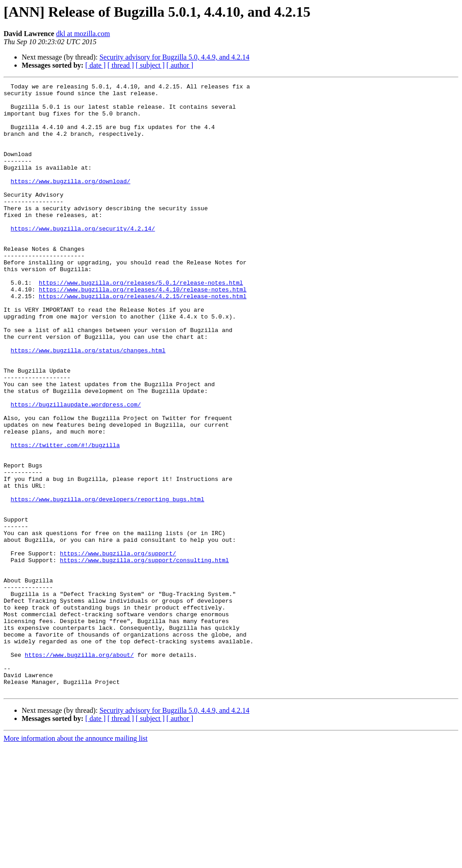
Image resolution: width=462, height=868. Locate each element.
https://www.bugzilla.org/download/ (71, 201)
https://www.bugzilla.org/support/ (118, 648)
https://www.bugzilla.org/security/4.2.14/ (83, 258)
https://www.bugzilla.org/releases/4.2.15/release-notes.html (143, 339)
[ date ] (95, 65)
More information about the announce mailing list (76, 860)
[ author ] (180, 65)
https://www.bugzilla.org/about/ (79, 770)
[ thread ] (121, 65)
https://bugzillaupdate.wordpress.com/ (76, 469)
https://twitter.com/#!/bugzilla (65, 518)
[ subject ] (150, 65)
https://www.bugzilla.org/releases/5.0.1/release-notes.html (141, 323)
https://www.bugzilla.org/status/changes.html (88, 404)
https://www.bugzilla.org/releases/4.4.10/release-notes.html (143, 331)
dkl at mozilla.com (83, 34)
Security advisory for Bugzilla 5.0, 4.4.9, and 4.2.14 (174, 57)
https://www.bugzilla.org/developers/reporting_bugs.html (108, 583)
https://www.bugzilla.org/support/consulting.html (144, 656)
